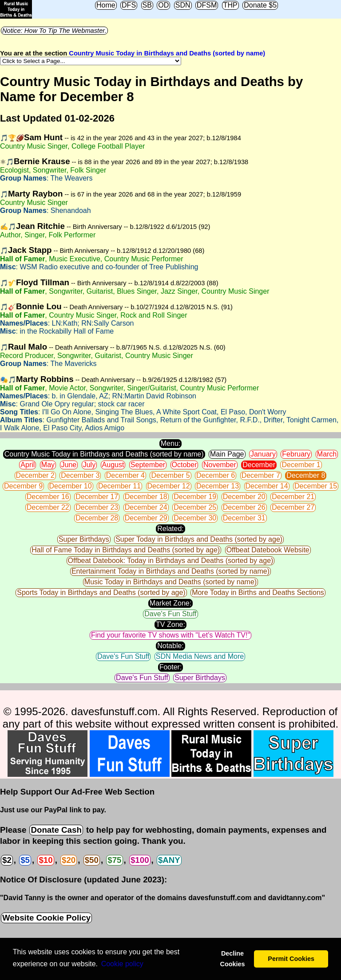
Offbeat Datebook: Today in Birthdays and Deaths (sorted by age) (171, 561)
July (89, 465)
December (259, 465)
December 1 (301, 465)
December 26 (244, 507)
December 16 (48, 497)
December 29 (146, 518)
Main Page (227, 454)
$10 (46, 860)
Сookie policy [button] (122, 964)
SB (147, 5)
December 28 (97, 518)
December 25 (195, 507)
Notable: (170, 646)
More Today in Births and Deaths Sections (258, 592)
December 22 (48, 507)
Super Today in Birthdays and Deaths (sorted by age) (199, 539)
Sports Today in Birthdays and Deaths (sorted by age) (101, 592)
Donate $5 (260, 5)
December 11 (119, 486)
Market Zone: (170, 603)
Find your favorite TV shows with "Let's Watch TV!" (170, 635)
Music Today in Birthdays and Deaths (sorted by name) (170, 582)
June (69, 465)
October (184, 465)
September (148, 465)
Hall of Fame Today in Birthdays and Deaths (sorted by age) (126, 550)
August (113, 465)
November (220, 465)
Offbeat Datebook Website (268, 550)
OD (163, 5)
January (263, 454)
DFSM (207, 5)
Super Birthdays (84, 539)
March (327, 454)
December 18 (146, 497)
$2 (7, 860)
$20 (69, 860)
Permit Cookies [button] (291, 959)
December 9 (23, 486)
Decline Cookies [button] (232, 959)
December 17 (97, 497)
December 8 (306, 475)
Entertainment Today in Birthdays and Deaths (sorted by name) (170, 571)
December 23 (97, 507)
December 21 (293, 497)
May (48, 465)
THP (230, 5)
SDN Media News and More (200, 656)
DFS (129, 5)
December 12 (169, 486)
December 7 (261, 475)
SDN (183, 5)
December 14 (267, 486)
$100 (140, 860)
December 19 (195, 497)
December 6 (216, 475)
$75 (114, 860)
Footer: (171, 667)
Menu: (170, 443)
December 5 (170, 475)
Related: (170, 529)
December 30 (195, 518)
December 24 (146, 507)
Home (106, 5)
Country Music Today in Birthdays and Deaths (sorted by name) (167, 53)
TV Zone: (170, 624)
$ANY (169, 860)
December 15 (316, 486)
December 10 (71, 486)
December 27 (293, 507)
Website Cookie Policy (46, 918)
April (28, 465)
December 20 (244, 497)
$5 (25, 860)
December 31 (244, 518)
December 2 (35, 475)
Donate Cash (56, 830)
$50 (92, 860)
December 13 (218, 486)
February (296, 454)
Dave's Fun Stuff (170, 614)
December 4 (125, 475)
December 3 (80, 475)
